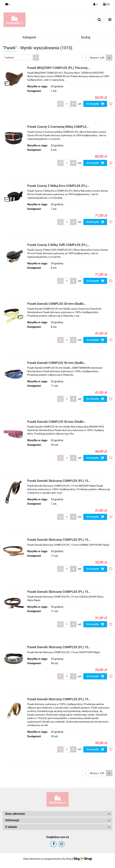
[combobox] (21, 58)
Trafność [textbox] (9, 58)
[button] (106, 4)
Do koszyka (95, 104)
